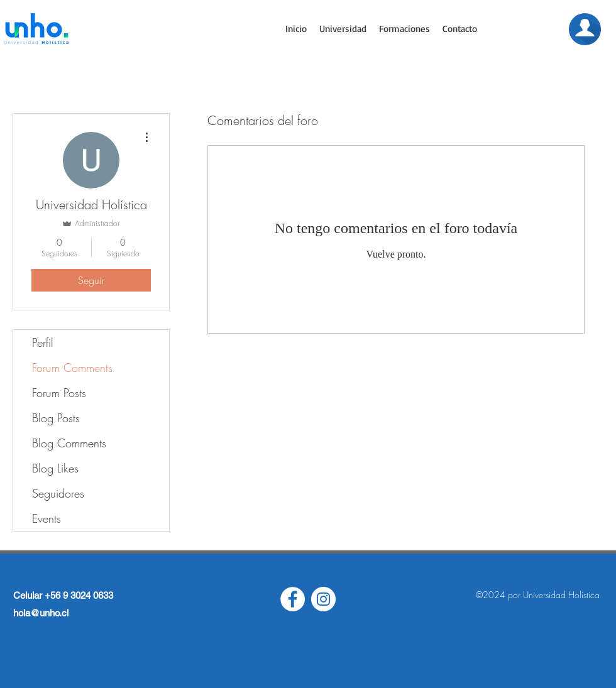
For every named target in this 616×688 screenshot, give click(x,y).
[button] (343, 29)
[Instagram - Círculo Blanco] (323, 599)
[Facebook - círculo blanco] (293, 599)
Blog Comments (69, 443)
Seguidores (58, 493)
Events (47, 518)
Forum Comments (72, 368)
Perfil (43, 342)
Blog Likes (55, 468)
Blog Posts (56, 418)
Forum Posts (59, 393)
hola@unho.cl (41, 613)
